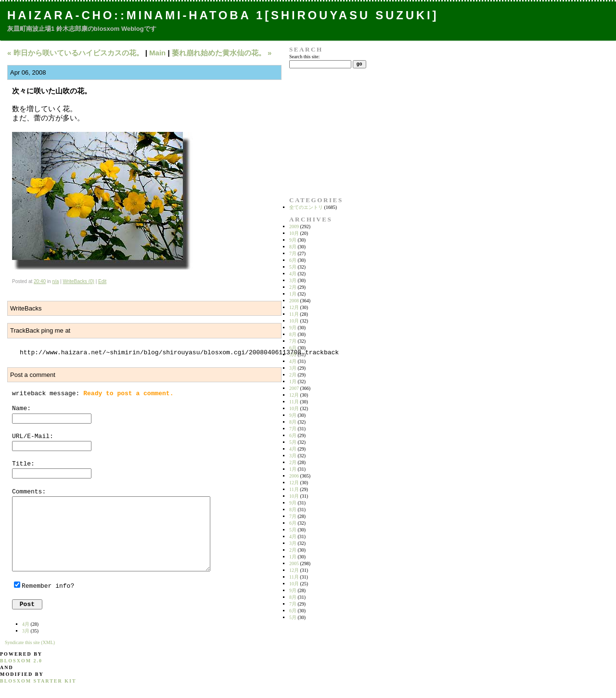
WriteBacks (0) (78, 281)
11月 (294, 314)
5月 (293, 267)
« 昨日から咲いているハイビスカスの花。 (75, 53)
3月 (293, 280)
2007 (294, 388)
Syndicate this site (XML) (30, 642)
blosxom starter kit (38, 681)
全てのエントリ (306, 207)
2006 (294, 476)
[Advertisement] (320, 132)
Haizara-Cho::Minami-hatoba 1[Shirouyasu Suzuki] (223, 15)
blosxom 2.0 (21, 661)
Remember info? (48, 586)
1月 (293, 294)
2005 (294, 563)
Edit (102, 281)
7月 (293, 253)
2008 (294, 301)
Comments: (29, 492)
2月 (293, 287)
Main (157, 53)
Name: (21, 408)
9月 (293, 240)
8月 (293, 247)
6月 (293, 260)
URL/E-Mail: (33, 436)
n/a (55, 281)
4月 (293, 274)
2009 (294, 226)
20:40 (40, 281)
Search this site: (304, 57)
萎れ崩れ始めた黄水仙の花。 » (222, 53)
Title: (23, 464)
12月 (294, 307)
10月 (294, 233)
